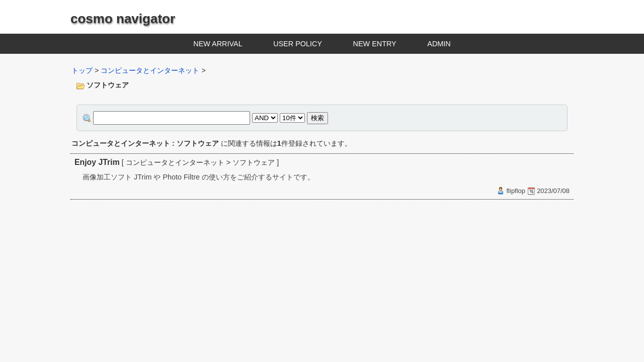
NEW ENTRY (375, 44)
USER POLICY (298, 44)
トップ (82, 70)
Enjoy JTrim (97, 162)
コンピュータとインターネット (150, 70)
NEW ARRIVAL (218, 44)
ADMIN (439, 44)
